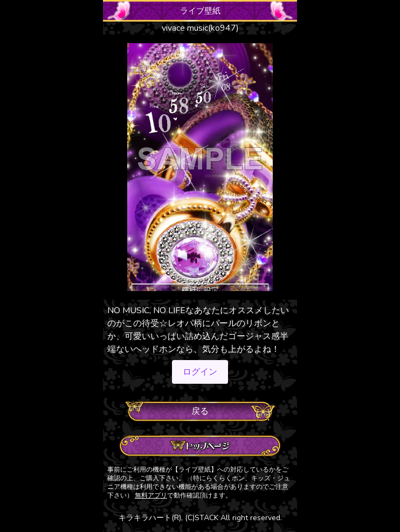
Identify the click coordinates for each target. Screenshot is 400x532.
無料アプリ (151, 495)
